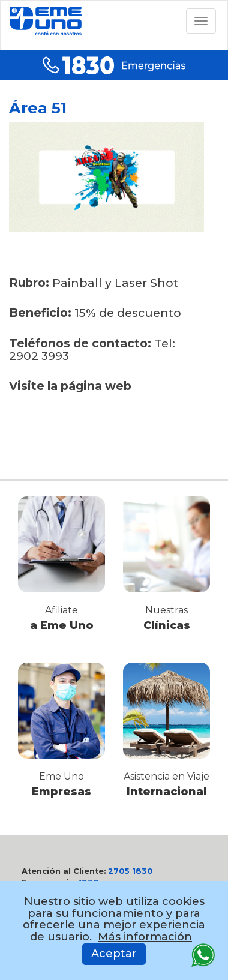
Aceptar (114, 954)
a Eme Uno (62, 625)
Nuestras (166, 610)
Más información (145, 937)
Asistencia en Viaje (166, 776)
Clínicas (167, 625)
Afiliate (61, 610)
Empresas (61, 792)
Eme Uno (61, 776)
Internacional (167, 792)
